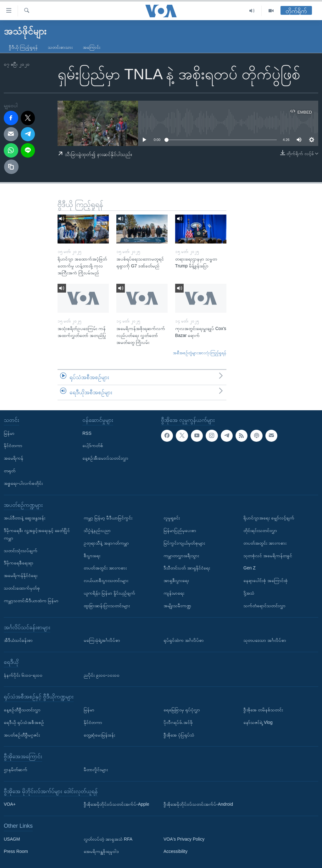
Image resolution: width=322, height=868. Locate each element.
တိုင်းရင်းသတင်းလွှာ (260, 530)
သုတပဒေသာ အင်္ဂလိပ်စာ (265, 640)
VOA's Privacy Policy (184, 839)
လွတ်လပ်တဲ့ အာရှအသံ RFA (108, 839)
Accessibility (175, 851)
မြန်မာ (9, 433)
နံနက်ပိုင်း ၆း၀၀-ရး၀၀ (23, 675)
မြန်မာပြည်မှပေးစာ (180, 530)
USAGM (12, 839)
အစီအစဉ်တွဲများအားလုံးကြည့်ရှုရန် (200, 353)
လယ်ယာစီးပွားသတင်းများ (106, 580)
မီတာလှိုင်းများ (96, 770)
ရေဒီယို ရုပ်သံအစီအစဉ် (24, 722)
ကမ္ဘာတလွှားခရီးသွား (181, 555)
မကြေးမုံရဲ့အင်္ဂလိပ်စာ (102, 640)
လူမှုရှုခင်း (172, 518)
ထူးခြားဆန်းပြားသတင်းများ (107, 605)
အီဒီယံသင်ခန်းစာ (18, 640)
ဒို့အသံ (249, 593)
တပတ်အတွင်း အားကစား (105, 568)
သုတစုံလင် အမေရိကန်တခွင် (268, 555)
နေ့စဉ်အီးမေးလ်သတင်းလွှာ (105, 458)
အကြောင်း (92, 47)
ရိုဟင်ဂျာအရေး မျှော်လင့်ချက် (269, 518)
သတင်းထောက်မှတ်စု (22, 588)
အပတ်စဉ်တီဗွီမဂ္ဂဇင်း (22, 735)
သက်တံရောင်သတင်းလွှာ (264, 605)
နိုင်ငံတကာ (13, 445)
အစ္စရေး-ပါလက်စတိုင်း (23, 483)
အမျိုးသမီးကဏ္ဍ (177, 605)
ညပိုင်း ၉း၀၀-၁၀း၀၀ (102, 675)
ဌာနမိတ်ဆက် (16, 770)
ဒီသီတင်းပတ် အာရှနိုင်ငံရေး (187, 568)
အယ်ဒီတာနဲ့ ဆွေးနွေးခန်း (25, 518)
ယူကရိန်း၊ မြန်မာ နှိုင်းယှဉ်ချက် (109, 593)
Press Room (16, 851)
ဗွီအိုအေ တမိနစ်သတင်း (263, 710)
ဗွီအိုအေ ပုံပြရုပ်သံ (179, 735)
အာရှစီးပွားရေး (176, 580)
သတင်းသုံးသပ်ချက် (21, 550)
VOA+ (10, 804)
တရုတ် (10, 471)
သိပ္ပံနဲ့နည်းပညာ (97, 530)
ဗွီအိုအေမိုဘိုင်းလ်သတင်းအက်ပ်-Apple (116, 804)
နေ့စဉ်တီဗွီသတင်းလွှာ (22, 710)
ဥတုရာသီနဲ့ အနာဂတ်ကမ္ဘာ (106, 543)
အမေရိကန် (14, 458)
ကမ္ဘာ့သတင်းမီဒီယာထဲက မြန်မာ (31, 600)
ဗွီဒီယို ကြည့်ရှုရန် (23, 47)
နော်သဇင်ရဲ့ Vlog (258, 722)
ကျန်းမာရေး (174, 593)
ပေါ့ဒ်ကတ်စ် (93, 445)
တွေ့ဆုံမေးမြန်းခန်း (99, 735)
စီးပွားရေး (92, 555)
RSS (87, 433)
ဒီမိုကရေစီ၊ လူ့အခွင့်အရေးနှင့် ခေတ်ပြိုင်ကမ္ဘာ (37, 534)
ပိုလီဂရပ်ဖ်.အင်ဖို (178, 722)
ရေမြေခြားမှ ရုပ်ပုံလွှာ (182, 710)
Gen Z (250, 568)
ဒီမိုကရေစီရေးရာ (19, 563)
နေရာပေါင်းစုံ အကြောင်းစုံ (266, 580)
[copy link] (11, 167)
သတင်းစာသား (60, 47)
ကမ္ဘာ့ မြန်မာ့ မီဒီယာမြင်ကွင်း (108, 518)
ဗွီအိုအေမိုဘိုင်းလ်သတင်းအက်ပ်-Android (198, 804)
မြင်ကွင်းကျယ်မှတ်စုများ (184, 543)
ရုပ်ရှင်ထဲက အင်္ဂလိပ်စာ (184, 640)
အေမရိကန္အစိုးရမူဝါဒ (101, 851)
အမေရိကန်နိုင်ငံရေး (21, 575)
